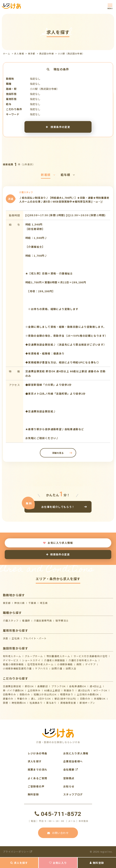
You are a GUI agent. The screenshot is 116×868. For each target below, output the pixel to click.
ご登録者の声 (36, 786)
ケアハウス (42, 668)
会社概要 (71, 769)
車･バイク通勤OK (13, 690)
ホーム (7, 53)
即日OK (29, 686)
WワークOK (100, 690)
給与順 (68, 175)
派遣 (6, 638)
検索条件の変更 (58, 127)
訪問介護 (57, 668)
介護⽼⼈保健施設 (54, 660)
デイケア (90, 664)
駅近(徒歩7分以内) (65, 699)
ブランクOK (59, 686)
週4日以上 (96, 686)
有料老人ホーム (12, 656)
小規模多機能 (65, 664)
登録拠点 (69, 778)
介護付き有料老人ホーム (83, 660)
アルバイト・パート (35, 638)
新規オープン (87, 703)
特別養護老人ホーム (58, 656)
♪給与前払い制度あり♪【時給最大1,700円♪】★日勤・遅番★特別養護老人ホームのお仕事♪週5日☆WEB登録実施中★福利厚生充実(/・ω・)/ (64, 200)
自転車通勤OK (78, 686)
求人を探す (19, 863)
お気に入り (58, 863)
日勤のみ (85, 699)
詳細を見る (58, 453)
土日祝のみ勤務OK (88, 694)
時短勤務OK (19, 703)
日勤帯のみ (9, 694)
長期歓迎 (43, 686)
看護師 (26, 621)
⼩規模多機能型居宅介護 (17, 668)
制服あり (69, 690)
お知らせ (69, 786)
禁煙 (6, 703)
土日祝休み (34, 690)
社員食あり (36, 703)
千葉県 (32, 603)
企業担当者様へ (73, 761)
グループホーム (34, 656)
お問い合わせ (58, 833)
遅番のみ (8, 699)
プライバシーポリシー (18, 852)
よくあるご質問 (38, 778)
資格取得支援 (68, 703)
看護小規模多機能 (13, 664)
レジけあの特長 (38, 753)
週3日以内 (84, 690)
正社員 (16, 638)
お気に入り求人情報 (58, 543)
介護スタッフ (11, 621)
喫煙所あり (67, 694)
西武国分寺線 (47, 53)
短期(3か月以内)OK (45, 694)
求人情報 (19, 53)
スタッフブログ (73, 794)
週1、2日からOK (41, 699)
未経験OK (100, 699)
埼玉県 (44, 603)
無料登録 (97, 863)
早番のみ (22, 699)
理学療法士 (62, 621)
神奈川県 (20, 603)
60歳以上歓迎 (52, 690)
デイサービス (11, 660)
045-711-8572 (58, 814)
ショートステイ (31, 660)
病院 (79, 664)
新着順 (48, 175)
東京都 (32, 53)
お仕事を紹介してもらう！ (58, 507)
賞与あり (51, 703)
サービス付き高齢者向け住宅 (91, 656)
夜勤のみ (25, 694)
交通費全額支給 (12, 686)
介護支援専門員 (43, 621)
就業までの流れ (38, 769)
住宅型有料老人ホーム (40, 664)
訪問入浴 (71, 668)
